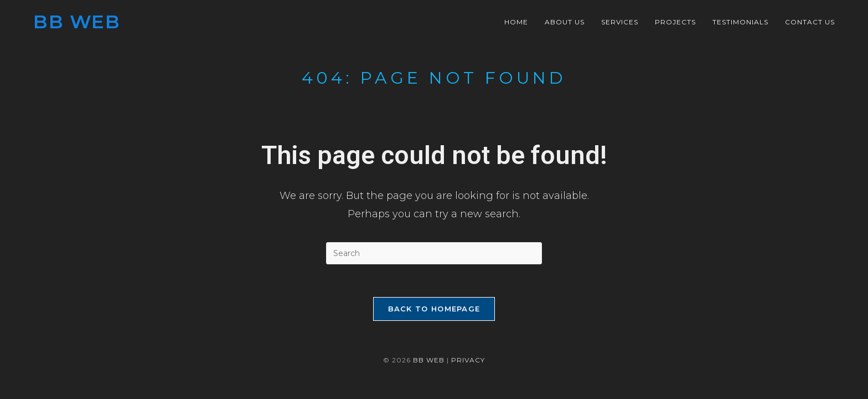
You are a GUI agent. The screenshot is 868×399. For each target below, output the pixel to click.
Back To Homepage (434, 309)
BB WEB (429, 360)
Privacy (468, 360)
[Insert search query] (434, 253)
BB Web (77, 22)
